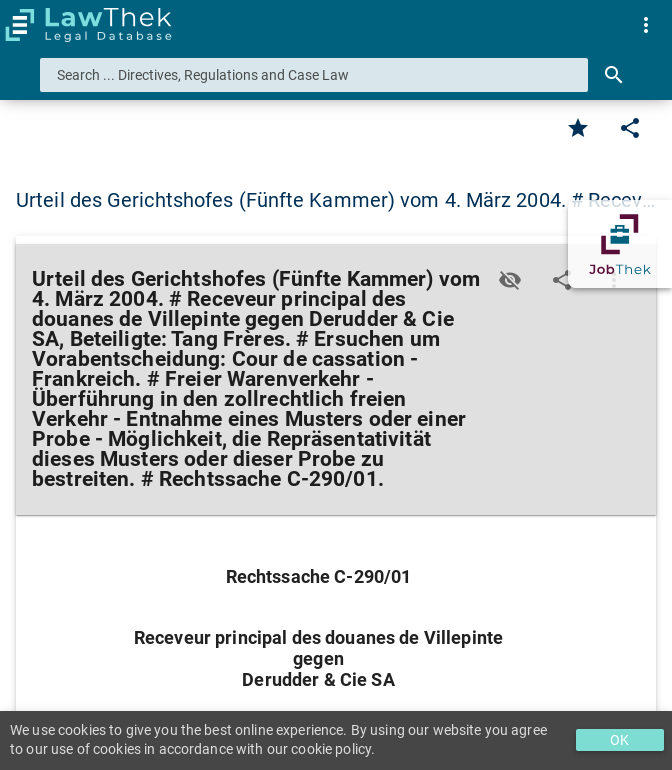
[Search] (614, 75)
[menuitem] (646, 25)
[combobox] (314, 75)
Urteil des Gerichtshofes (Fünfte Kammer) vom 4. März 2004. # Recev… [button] (335, 200)
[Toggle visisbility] (510, 280)
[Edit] (630, 128)
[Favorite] (578, 128)
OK (619, 740)
